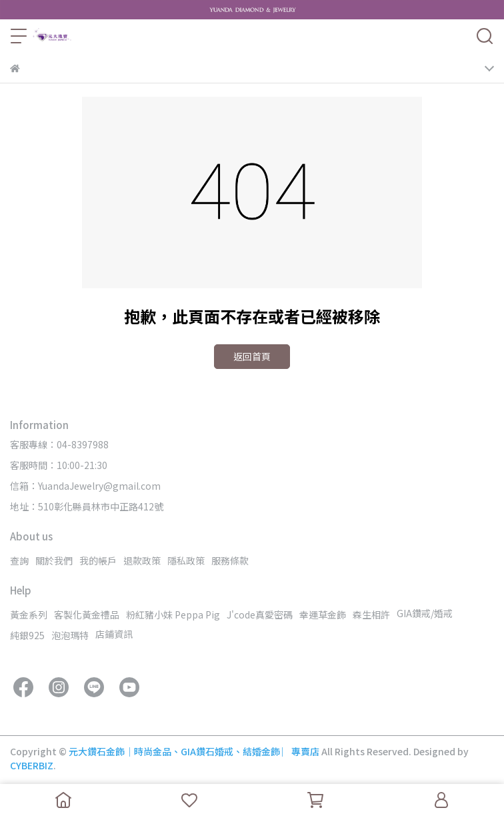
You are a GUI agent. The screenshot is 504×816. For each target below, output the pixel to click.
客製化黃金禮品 (87, 615)
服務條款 (230, 560)
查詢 (19, 560)
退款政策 (142, 560)
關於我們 (54, 560)
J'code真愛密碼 (260, 615)
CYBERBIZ (32, 765)
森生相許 (371, 615)
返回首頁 (252, 356)
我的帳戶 (98, 560)
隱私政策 (186, 560)
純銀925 (27, 635)
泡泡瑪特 (70, 635)
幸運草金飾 (323, 615)
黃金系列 (29, 615)
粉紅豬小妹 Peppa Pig (173, 615)
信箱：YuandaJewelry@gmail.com (85, 486)
